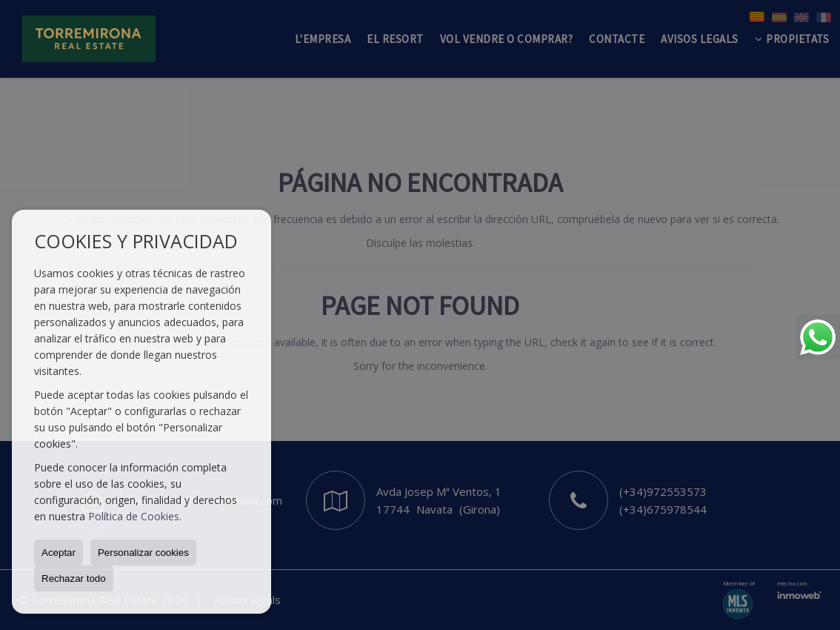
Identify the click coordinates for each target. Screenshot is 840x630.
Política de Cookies (134, 516)
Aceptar (59, 553)
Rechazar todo (74, 578)
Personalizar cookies (143, 553)
